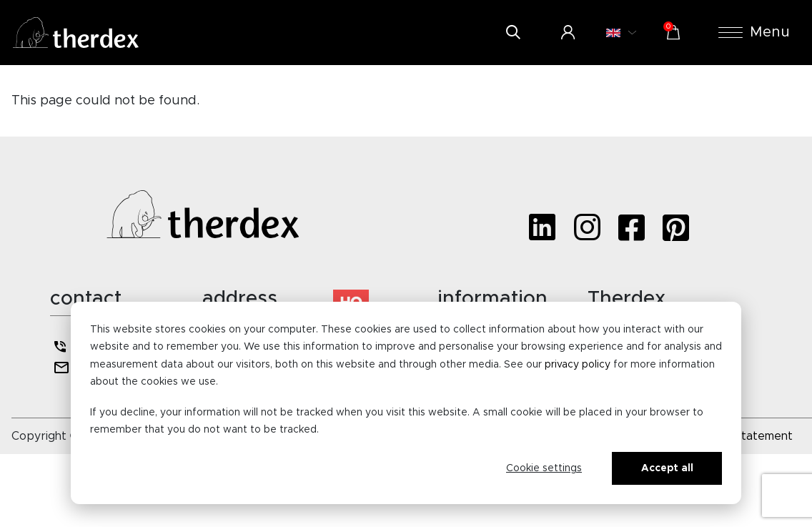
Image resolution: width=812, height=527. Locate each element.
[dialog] (406, 403)
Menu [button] (754, 32)
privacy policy (578, 365)
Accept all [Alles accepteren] (667, 468)
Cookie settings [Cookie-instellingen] (544, 468)
